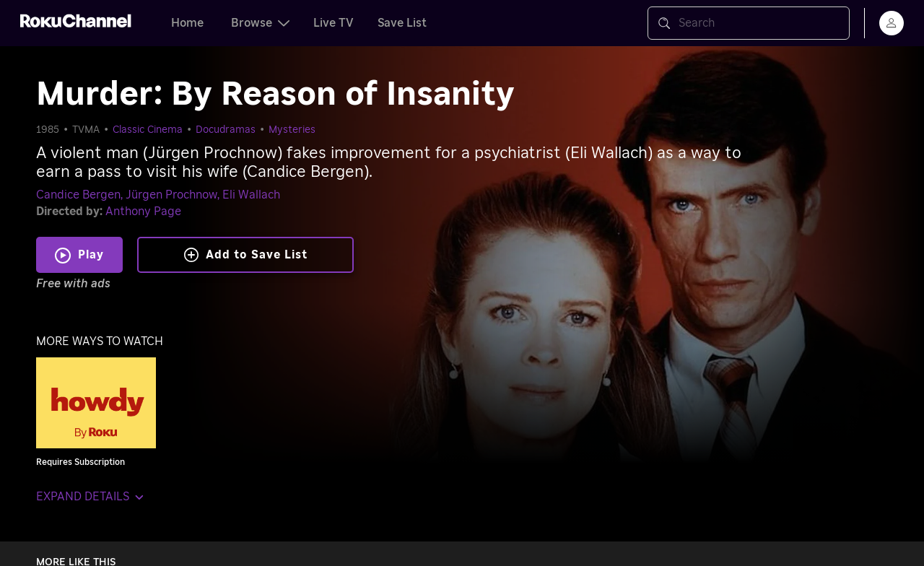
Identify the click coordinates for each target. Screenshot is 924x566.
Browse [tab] (260, 23)
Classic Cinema (148, 130)
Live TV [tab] (334, 23)
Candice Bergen (78, 195)
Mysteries (292, 130)
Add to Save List (246, 255)
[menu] (892, 23)
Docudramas (226, 130)
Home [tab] (187, 23)
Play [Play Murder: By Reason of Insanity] (91, 255)
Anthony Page (143, 212)
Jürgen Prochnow (171, 195)
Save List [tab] (402, 23)
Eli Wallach (251, 195)
